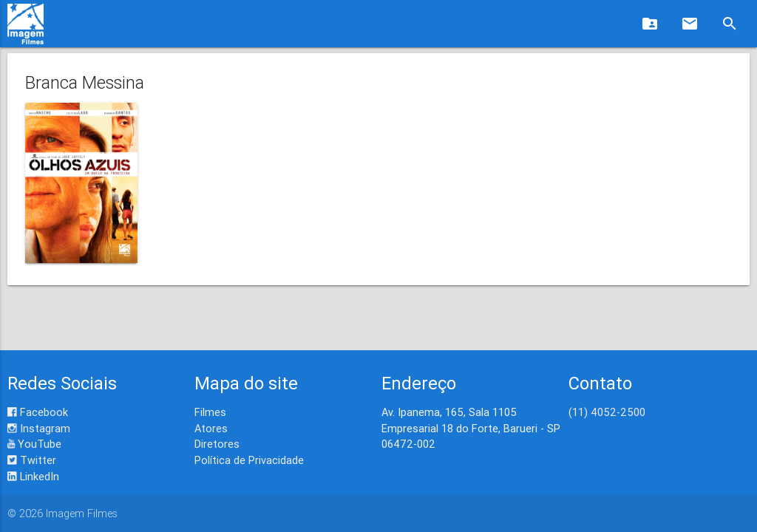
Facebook (38, 412)
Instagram (39, 428)
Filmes (210, 412)
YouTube (34, 444)
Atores (211, 428)
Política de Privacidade (249, 460)
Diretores (217, 444)
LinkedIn (33, 476)
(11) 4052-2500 (607, 412)
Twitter (32, 460)
